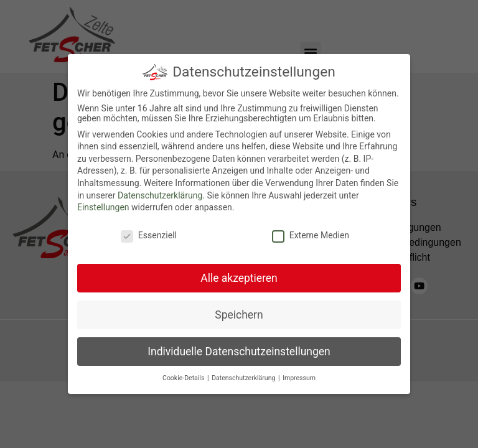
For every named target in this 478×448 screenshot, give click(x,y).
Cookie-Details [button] (184, 378)
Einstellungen (103, 207)
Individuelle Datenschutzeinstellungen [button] (239, 352)
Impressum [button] (299, 378)
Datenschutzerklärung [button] (244, 378)
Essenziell (149, 235)
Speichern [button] (239, 315)
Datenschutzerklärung (160, 195)
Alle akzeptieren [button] (239, 278)
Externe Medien (311, 235)
